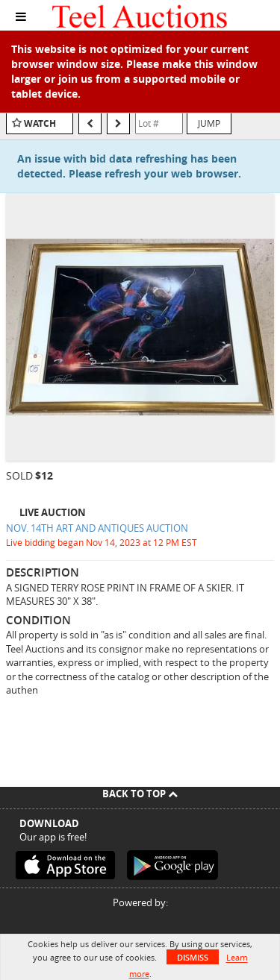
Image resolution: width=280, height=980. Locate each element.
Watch (40, 123)
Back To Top (140, 794)
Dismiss (193, 957)
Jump (209, 123)
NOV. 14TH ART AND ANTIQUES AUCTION (97, 528)
